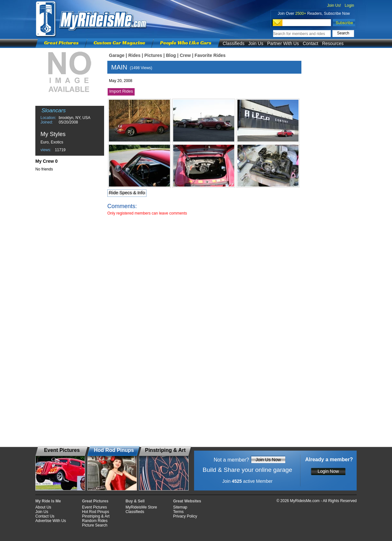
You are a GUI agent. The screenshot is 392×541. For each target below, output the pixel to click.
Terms (178, 512)
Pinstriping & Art (96, 516)
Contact (310, 43)
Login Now (328, 471)
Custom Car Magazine (119, 43)
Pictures (153, 55)
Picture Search (95, 525)
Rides (134, 55)
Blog (171, 55)
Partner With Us (283, 43)
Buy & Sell (135, 501)
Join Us (256, 43)
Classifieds (234, 43)
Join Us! (334, 5)
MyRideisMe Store (141, 507)
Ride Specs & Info (127, 193)
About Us (43, 507)
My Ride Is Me (48, 501)
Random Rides (95, 521)
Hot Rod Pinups (95, 512)
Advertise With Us (51, 521)
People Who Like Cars (186, 43)
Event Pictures (94, 507)
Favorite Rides (210, 55)
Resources (333, 43)
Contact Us (45, 516)
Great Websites (187, 501)
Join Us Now (268, 460)
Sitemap (180, 507)
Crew (185, 55)
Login (349, 5)
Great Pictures (61, 43)
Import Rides (121, 91)
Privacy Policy (185, 516)
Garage (117, 55)
